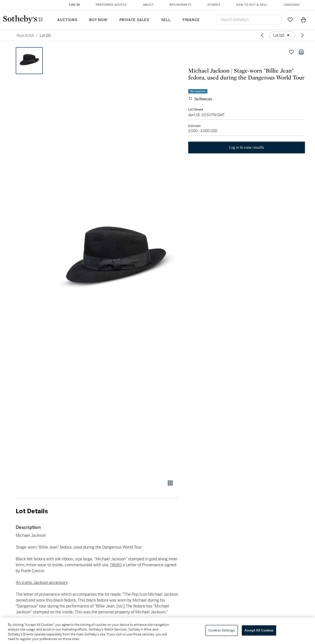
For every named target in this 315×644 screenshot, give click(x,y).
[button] (116, 261)
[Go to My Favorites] (290, 20)
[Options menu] (282, 35)
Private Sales (134, 20)
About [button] (148, 5)
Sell (166, 20)
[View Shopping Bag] (303, 20)
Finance (191, 20)
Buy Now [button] (98, 20)
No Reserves (203, 99)
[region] (157, 631)
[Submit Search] (276, 20)
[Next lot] (302, 35)
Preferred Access (111, 5)
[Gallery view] (170, 483)
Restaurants (180, 5)
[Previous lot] (262, 35)
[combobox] (249, 20)
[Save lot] (291, 52)
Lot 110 (45, 36)
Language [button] (292, 5)
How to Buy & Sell (252, 5)
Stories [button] (214, 5)
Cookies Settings (222, 630)
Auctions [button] (67, 20)
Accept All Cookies (259, 630)
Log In (74, 5)
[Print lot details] (301, 52)
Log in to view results (247, 148)
